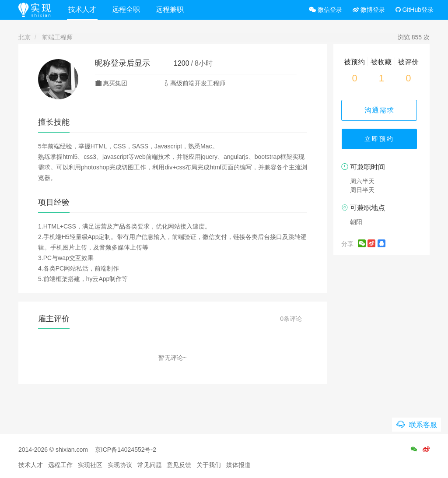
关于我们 (209, 465)
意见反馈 (179, 465)
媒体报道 (238, 465)
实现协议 (120, 465)
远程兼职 (171, 9)
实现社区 (90, 465)
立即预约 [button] (381, 140)
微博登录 (369, 10)
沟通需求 (381, 110)
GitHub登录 (415, 10)
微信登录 (325, 10)
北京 (24, 37)
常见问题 (150, 465)
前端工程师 (57, 37)
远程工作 (60, 465)
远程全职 (127, 9)
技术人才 (84, 9)
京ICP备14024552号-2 (126, 450)
